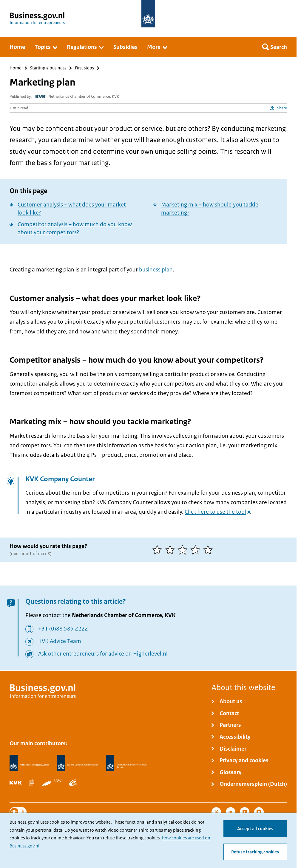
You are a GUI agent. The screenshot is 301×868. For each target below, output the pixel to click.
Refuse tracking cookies (255, 852)
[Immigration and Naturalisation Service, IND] (126, 763)
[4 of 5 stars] (197, 550)
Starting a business (48, 68)
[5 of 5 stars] (209, 550)
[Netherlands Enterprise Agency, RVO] (29, 763)
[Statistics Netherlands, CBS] (32, 783)
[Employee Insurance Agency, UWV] (73, 783)
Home (16, 68)
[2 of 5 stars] (171, 550)
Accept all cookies (255, 829)
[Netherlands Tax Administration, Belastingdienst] (78, 763)
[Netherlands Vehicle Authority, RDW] (52, 783)
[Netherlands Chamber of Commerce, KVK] (16, 783)
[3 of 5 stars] (184, 550)
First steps (84, 68)
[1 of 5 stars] (159, 550)
